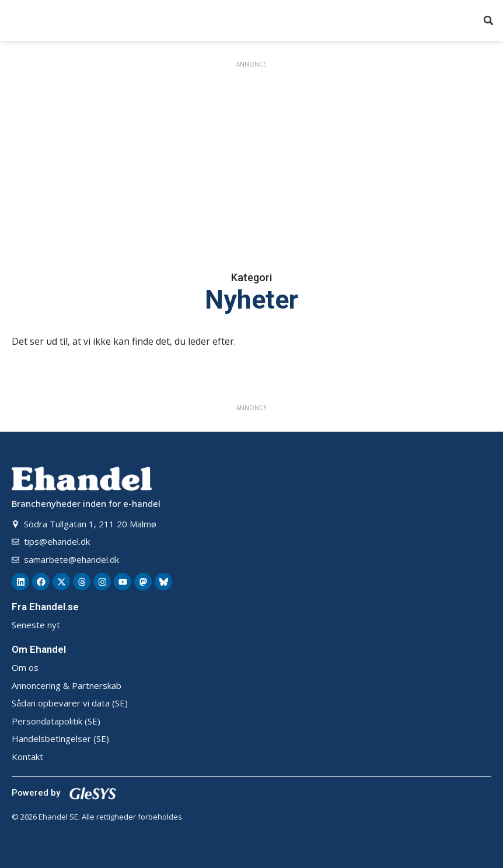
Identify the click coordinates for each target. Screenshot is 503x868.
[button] (488, 20)
